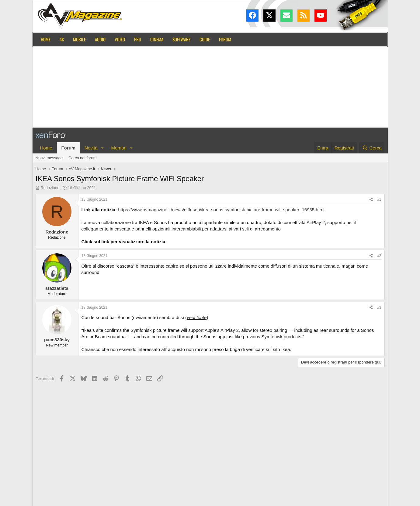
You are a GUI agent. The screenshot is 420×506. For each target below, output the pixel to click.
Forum (225, 39)
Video (120, 39)
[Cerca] (372, 148)
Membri (119, 148)
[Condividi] (371, 200)
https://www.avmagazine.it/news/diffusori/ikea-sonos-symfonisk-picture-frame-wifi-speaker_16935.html (221, 210)
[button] (102, 148)
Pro (138, 39)
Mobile (79, 39)
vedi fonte (197, 317)
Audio (100, 39)
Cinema (157, 39)
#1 (379, 199)
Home (46, 39)
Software (181, 39)
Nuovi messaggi (50, 158)
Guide (205, 39)
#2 (379, 256)
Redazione (50, 188)
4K (62, 39)
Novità (91, 148)
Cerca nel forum (82, 158)
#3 (379, 307)
